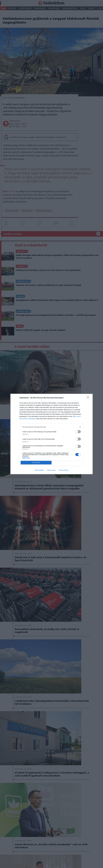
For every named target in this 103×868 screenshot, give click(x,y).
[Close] (89, 398)
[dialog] (52, 434)
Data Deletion (39, 470)
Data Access (51, 470)
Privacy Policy (63, 470)
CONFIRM (36, 463)
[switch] (78, 432)
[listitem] (52, 427)
